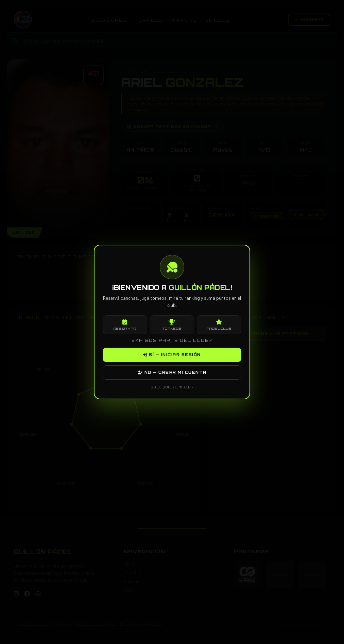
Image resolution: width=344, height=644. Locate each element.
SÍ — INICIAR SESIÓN (172, 355)
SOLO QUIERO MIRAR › (172, 387)
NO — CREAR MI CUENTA (172, 372)
